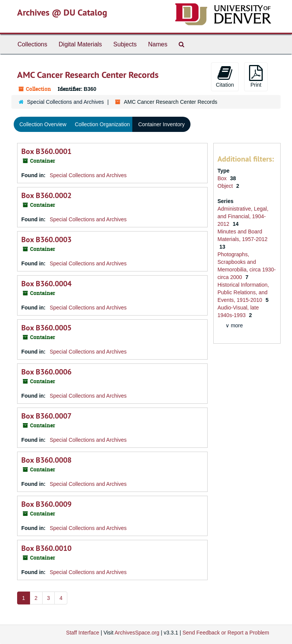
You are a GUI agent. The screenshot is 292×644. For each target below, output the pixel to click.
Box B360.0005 (46, 328)
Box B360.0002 (46, 195)
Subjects (125, 44)
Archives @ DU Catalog (62, 12)
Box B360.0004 (46, 284)
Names (158, 44)
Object (226, 186)
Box (223, 178)
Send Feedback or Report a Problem (226, 633)
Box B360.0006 (46, 372)
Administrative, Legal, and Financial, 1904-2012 (243, 216)
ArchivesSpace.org (137, 633)
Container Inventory (161, 124)
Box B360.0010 (46, 548)
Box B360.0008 (46, 460)
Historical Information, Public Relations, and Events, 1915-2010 (243, 292)
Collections (32, 44)
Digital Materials (80, 44)
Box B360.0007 (46, 416)
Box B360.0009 (46, 504)
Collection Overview (43, 124)
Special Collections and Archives (65, 102)
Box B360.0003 (46, 240)
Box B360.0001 (46, 151)
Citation (225, 76)
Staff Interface (83, 633)
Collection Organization (102, 124)
